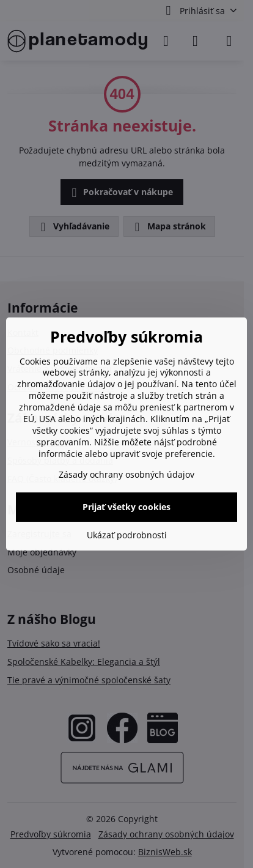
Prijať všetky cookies (127, 507)
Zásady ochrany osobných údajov (127, 474)
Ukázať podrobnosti (127, 535)
